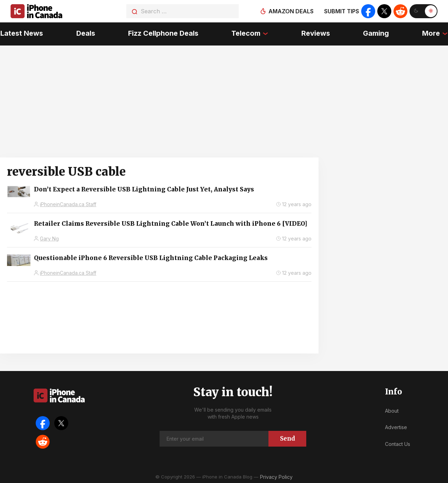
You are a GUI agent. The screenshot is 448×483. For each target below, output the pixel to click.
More (431, 33)
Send (288, 437)
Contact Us (398, 443)
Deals (85, 33)
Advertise (396, 426)
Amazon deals (291, 11)
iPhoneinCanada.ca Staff (68, 204)
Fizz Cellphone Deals (163, 33)
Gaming (376, 33)
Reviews (316, 33)
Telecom (246, 33)
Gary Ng (49, 238)
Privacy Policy (276, 476)
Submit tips (342, 11)
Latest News (21, 33)
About (392, 410)
